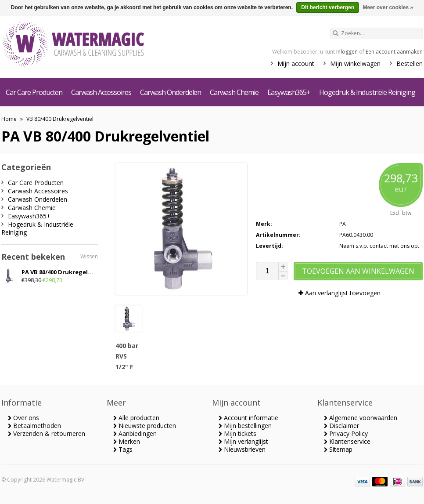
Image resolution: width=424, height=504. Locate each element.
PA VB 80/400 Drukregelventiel (65, 272)
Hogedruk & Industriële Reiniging (367, 92)
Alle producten (136, 418)
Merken (127, 441)
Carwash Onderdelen (171, 92)
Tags (123, 449)
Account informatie (248, 418)
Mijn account (296, 63)
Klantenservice (347, 441)
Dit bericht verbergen (328, 7)
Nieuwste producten (145, 426)
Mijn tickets (237, 433)
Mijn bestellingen (245, 426)
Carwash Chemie (234, 92)
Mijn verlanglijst (243, 441)
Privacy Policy (346, 433)
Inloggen (347, 52)
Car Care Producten (34, 92)
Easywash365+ (289, 92)
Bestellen (410, 63)
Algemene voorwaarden (361, 418)
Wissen (89, 256)
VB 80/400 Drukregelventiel (60, 119)
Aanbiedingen (135, 433)
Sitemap (338, 449)
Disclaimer (341, 426)
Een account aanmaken (394, 52)
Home (9, 119)
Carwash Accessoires (101, 92)
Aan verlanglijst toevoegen (340, 293)
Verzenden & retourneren (47, 433)
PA (343, 224)
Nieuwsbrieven (242, 449)
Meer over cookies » (388, 7)
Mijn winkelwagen (355, 63)
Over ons (23, 418)
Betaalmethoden (34, 426)
